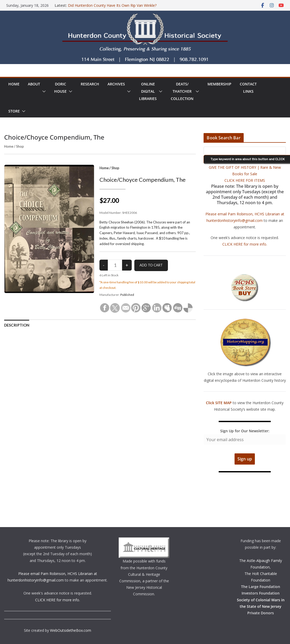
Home (14, 84)
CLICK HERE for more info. (245, 244)
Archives (116, 84)
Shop (20, 146)
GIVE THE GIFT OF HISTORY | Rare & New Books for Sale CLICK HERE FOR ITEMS (245, 174)
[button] (43, 91)
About (34, 84)
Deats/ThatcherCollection (182, 91)
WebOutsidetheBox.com (71, 630)
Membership (219, 84)
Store (14, 111)
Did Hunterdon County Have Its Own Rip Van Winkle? (112, 5)
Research (90, 84)
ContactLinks (248, 88)
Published (127, 295)
